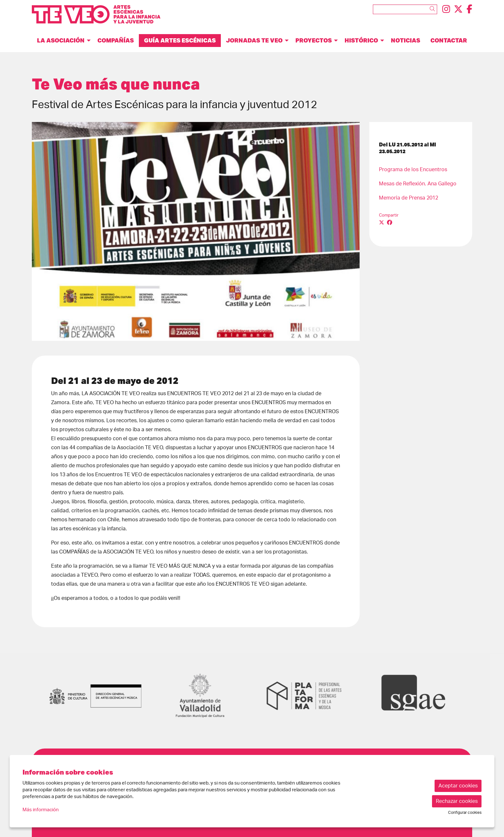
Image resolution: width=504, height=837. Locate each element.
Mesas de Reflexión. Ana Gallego (418, 184)
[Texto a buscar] (405, 9)
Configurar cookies (465, 813)
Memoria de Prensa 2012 (409, 198)
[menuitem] (446, 9)
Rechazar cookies (457, 801)
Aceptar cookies (458, 786)
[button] (433, 9)
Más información (41, 810)
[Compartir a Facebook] (390, 223)
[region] (196, 231)
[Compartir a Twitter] (382, 223)
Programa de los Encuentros (413, 170)
